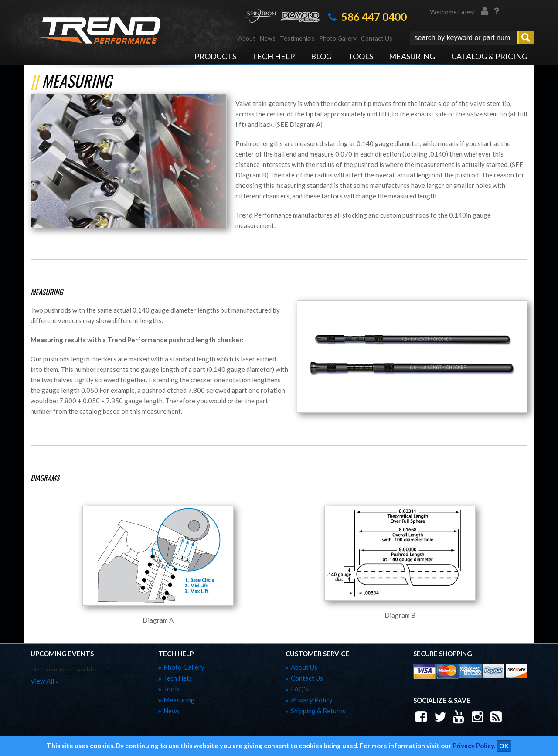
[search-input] (463, 38)
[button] (472, 38)
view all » (44, 681)
